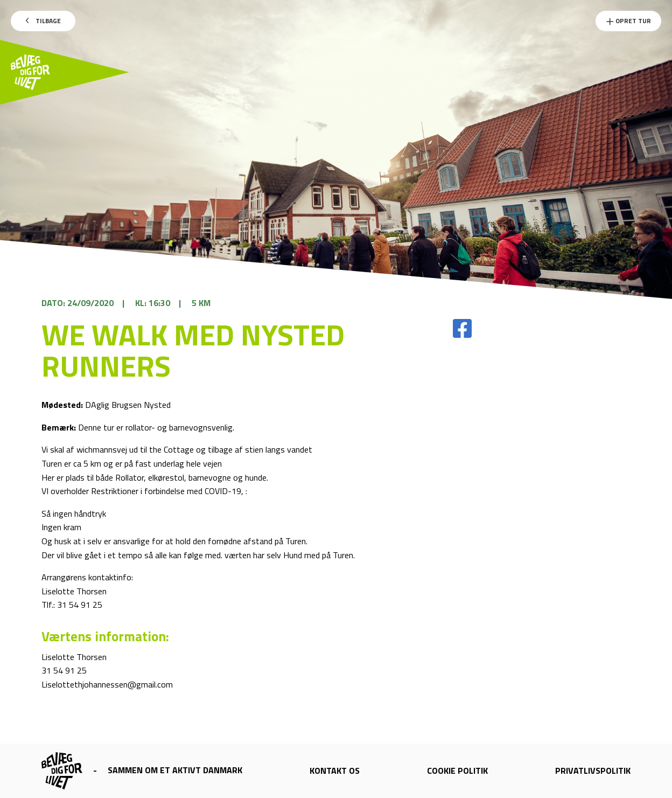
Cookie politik (457, 771)
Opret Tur (628, 21)
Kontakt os (335, 771)
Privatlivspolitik (593, 771)
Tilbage (43, 21)
